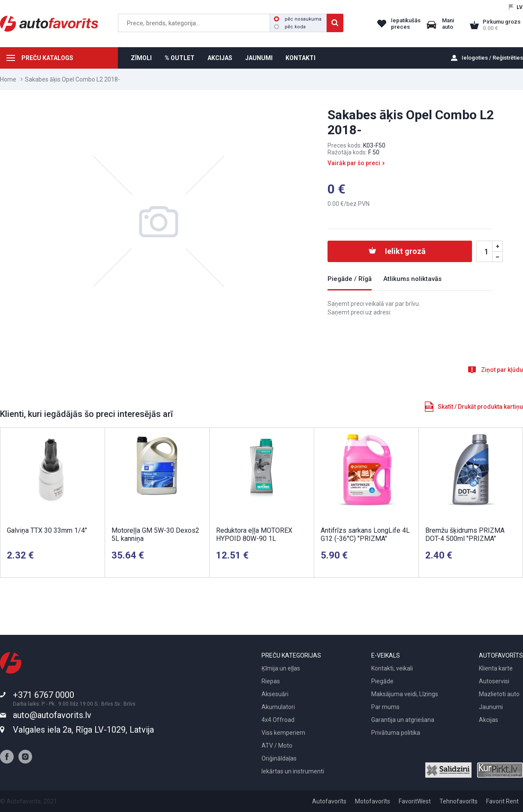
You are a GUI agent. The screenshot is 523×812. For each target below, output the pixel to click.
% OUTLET (180, 58)
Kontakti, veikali (392, 668)
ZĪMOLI (141, 58)
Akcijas (488, 720)
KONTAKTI (301, 58)
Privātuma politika (396, 733)
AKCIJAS (220, 58)
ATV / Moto (277, 746)
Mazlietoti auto (499, 694)
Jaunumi (491, 707)
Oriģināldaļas (279, 758)
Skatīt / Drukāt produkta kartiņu (480, 407)
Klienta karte (496, 668)
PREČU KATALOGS (47, 58)
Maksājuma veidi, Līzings (405, 694)
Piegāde (382, 681)
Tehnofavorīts (458, 801)
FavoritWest (415, 801)
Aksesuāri (275, 694)
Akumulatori (278, 707)
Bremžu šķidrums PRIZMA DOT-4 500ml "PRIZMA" (465, 534)
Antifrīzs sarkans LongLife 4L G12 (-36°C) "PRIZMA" (365, 534)
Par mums (385, 707)
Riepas (271, 681)
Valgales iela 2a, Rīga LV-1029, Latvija (83, 730)
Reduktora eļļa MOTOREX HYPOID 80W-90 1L (254, 534)
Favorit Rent (502, 801)
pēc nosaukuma (298, 19)
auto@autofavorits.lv (52, 715)
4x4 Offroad (278, 720)
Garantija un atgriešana (403, 720)
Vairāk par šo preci (354, 163)
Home (8, 79)
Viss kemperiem (283, 733)
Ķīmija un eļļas (281, 668)
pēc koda (290, 27)
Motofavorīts (373, 801)
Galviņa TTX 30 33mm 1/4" (47, 530)
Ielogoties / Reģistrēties (492, 58)
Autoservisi (494, 681)
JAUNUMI (259, 58)
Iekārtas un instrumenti (293, 771)
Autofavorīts (329, 801)
